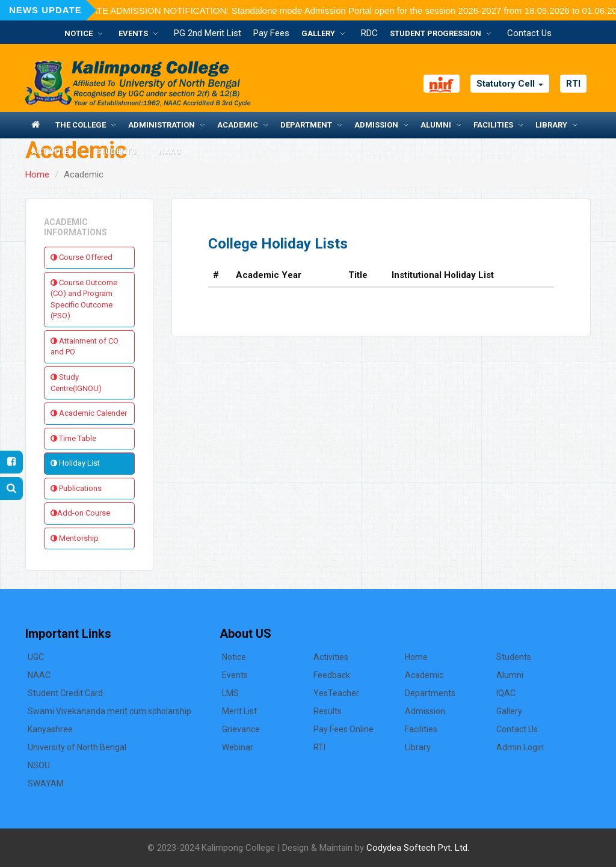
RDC (369, 33)
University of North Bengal (77, 747)
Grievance (241, 729)
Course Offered (82, 257)
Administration (162, 125)
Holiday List (75, 463)
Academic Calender (89, 413)
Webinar (238, 747)
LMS (230, 693)
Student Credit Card (65, 693)
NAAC (169, 151)
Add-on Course (80, 513)
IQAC (506, 693)
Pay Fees (271, 33)
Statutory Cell (510, 84)
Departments (430, 693)
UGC (36, 657)
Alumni (436, 125)
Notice (79, 33)
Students (116, 151)
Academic (238, 125)
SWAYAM (46, 783)
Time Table (73, 438)
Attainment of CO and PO (85, 347)
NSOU (39, 765)
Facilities (493, 125)
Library (551, 125)
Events (133, 33)
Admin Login (520, 747)
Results (328, 711)
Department (306, 125)
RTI (573, 84)
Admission (376, 125)
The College (81, 125)
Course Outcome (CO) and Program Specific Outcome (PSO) (84, 299)
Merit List (239, 711)
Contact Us (529, 33)
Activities (52, 151)
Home (37, 174)
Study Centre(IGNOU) (76, 383)
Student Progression (436, 33)
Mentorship (75, 538)
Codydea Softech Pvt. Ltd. (418, 848)
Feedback (332, 675)
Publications (76, 488)
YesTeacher (336, 693)
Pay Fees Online (343, 729)
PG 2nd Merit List (208, 33)
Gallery (318, 33)
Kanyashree (50, 729)
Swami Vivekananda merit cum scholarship (109, 711)
